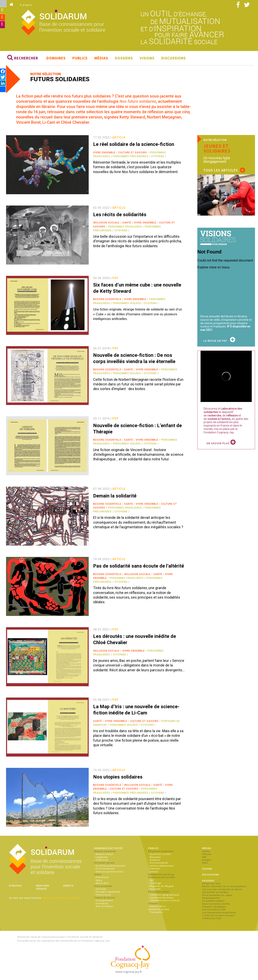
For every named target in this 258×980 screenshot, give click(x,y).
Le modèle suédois (213, 901)
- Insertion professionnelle (110, 866)
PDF (204, 857)
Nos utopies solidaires (118, 777)
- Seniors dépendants (161, 866)
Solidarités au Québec (216, 892)
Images (207, 860)
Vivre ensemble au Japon (217, 895)
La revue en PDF (219, 341)
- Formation (101, 903)
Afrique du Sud (211, 883)
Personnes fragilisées (125, 227)
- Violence (154, 860)
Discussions (173, 58)
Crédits (68, 886)
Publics (80, 58)
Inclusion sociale (106, 223)
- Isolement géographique (164, 895)
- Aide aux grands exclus (109, 872)
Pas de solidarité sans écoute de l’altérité (139, 566)
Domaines (56, 58)
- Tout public (156, 912)
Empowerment (211, 898)
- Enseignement (104, 900)
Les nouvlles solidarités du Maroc (222, 889)
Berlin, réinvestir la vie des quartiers (224, 886)
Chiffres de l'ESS (212, 918)
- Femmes (154, 868)
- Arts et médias (104, 906)
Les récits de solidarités (120, 215)
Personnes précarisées (131, 156)
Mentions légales (43, 887)
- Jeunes (153, 872)
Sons (205, 863)
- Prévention (101, 877)
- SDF (151, 880)
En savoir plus (221, 443)
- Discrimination (158, 863)
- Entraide (100, 889)
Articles (207, 854)
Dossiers (124, 58)
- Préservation (103, 895)
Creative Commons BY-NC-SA (61, 898)
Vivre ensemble (104, 153)
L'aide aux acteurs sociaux (218, 915)
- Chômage (155, 883)
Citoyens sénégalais (214, 907)
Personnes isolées (127, 303)
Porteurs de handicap (161, 874)
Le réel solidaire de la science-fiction (134, 144)
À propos (26, 5)
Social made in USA (214, 909)
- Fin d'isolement (104, 868)
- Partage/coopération (107, 892)
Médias (101, 58)
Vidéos (206, 851)
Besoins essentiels (107, 299)
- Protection (101, 860)
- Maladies (154, 857)
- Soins (98, 880)
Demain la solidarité (115, 496)
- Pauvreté (154, 889)
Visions (147, 58)
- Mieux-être (101, 883)
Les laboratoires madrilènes (219, 912)
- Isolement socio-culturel (164, 900)
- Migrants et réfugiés (161, 886)
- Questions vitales (160, 854)
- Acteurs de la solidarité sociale (159, 908)
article (119, 137)
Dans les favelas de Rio (216, 904)
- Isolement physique (161, 897)
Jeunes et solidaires (217, 148)
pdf (115, 278)
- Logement (101, 857)
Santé (127, 223)
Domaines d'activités (108, 848)
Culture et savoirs (133, 153)
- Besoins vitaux (104, 854)
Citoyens (158, 156)
